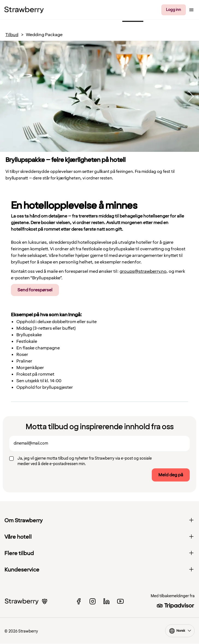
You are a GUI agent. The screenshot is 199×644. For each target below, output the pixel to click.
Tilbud (12, 35)
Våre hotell (99, 537)
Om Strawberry (99, 521)
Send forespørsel (35, 290)
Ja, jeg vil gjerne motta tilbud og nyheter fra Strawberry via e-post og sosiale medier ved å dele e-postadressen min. (85, 461)
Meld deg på (171, 475)
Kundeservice (99, 570)
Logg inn (173, 10)
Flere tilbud (99, 553)
